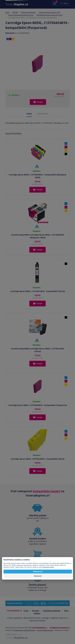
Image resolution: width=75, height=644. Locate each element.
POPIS (29, 114)
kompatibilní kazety (47, 491)
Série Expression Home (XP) (50, 12)
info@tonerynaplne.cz (60, 628)
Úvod (7, 12)
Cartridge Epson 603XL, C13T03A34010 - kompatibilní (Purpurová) (38, 405)
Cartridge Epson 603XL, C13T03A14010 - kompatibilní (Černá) (38, 291)
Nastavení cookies (62, 630)
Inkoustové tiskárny (28, 12)
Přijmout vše (38, 572)
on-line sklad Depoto (45, 630)
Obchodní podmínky (52, 611)
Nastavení (38, 576)
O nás (26, 611)
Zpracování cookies (48, 567)
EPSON (15, 12)
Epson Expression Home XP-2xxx (21, 15)
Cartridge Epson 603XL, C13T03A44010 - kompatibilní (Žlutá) (37, 459)
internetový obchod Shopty (25, 630)
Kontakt (36, 611)
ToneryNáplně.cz (39, 628)
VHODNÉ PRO (43, 114)
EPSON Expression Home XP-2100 (49, 15)
